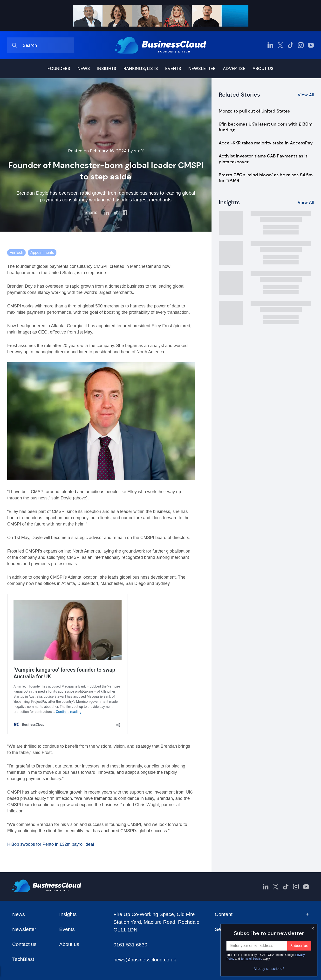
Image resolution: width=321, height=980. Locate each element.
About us (263, 69)
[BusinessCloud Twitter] (280, 45)
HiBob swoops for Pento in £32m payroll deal (51, 844)
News (84, 69)
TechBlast (23, 959)
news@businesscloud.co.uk (145, 960)
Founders (59, 69)
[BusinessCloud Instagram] (301, 45)
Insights (107, 69)
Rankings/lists (141, 69)
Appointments (42, 252)
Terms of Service (251, 959)
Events (173, 69)
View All (306, 95)
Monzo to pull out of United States (254, 111)
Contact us (24, 944)
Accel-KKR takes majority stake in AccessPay (266, 143)
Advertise (234, 69)
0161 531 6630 (130, 945)
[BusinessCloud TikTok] (291, 45)
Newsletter (202, 69)
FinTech (16, 252)
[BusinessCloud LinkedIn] (270, 45)
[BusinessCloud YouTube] (311, 45)
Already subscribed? (269, 969)
